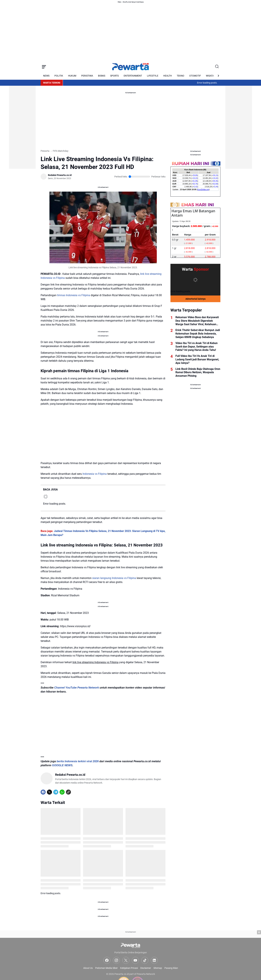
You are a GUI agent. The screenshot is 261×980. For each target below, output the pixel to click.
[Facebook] (43, 792)
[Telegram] (56, 792)
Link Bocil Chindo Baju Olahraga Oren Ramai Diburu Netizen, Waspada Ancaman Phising (198, 372)
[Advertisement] (22, 119)
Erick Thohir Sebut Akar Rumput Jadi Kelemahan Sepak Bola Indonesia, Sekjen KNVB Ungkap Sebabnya (198, 334)
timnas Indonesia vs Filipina (74, 295)
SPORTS (114, 76)
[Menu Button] (44, 67)
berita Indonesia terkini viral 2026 (78, 761)
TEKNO (181, 76)
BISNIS (102, 76)
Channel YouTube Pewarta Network (77, 688)
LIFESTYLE (153, 76)
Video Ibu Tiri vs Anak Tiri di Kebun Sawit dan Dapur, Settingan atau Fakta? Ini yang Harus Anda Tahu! (196, 347)
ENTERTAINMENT (133, 76)
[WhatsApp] (62, 792)
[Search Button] (217, 67)
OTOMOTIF (195, 76)
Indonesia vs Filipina (95, 474)
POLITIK (59, 76)
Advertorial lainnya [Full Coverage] (196, 299)
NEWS (46, 76)
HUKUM (72, 76)
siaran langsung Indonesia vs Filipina (114, 578)
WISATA (210, 76)
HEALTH (168, 76)
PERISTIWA (87, 76)
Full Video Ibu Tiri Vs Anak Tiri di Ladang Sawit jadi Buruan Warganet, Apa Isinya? (197, 359)
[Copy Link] (68, 792)
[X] (49, 792)
